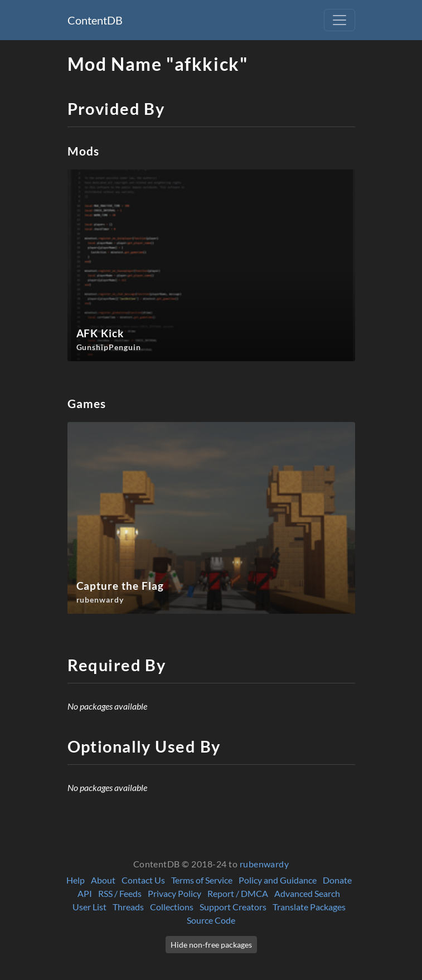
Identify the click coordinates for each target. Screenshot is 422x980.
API (85, 893)
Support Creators (233, 907)
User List (89, 907)
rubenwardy (265, 864)
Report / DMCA (238, 893)
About (103, 880)
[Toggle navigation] (339, 20)
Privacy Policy (174, 893)
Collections (172, 907)
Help (76, 880)
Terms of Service (202, 880)
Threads (128, 907)
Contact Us (143, 880)
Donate (337, 880)
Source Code (211, 920)
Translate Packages (309, 907)
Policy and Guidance (278, 880)
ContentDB (95, 20)
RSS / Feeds (120, 893)
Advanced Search (307, 893)
